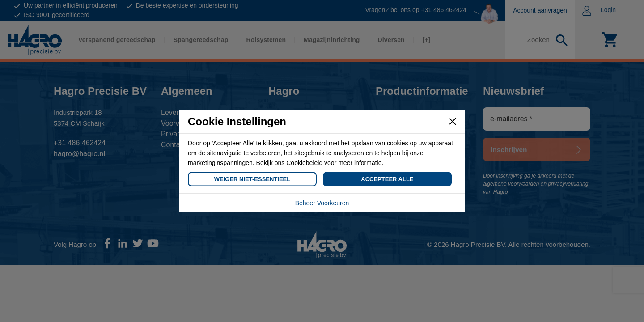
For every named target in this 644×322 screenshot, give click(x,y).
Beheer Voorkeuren (322, 203)
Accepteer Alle (387, 179)
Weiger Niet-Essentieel (252, 179)
